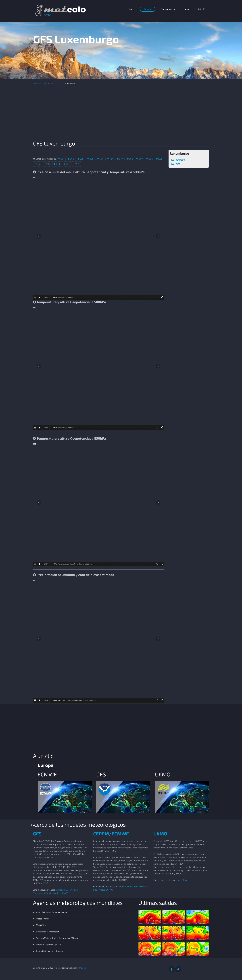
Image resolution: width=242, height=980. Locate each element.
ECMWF (180, 160)
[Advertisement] (123, 114)
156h (48, 164)
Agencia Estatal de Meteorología (52, 912)
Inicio (132, 9)
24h (72, 159)
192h (77, 164)
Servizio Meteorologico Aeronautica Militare (57, 938)
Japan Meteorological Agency (50, 951)
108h (140, 159)
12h (62, 159)
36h (81, 159)
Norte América (168, 9)
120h (150, 159)
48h (91, 159)
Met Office (183, 880)
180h (68, 164)
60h (101, 159)
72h (111, 159)
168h (58, 164)
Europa (148, 9)
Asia (187, 9)
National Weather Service (48, 945)
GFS (56, 83)
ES (204, 9)
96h (131, 159)
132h (160, 159)
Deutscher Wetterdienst (48, 932)
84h (121, 159)
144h (39, 164)
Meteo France (43, 919)
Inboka (82, 968)
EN (200, 9)
